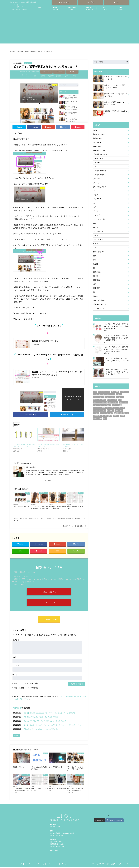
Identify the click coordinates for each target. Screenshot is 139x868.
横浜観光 (96, 279)
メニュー (40, 8)
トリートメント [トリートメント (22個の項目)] (120, 406)
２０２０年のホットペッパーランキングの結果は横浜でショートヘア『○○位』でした (53, 726)
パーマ (95, 227)
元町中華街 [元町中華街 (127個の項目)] (118, 411)
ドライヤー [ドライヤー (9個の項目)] (97, 409)
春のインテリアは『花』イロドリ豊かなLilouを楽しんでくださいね (46, 722)
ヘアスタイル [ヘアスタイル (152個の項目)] (104, 411)
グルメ (95, 210)
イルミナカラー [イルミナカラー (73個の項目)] (110, 395)
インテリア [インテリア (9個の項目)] (120, 395)
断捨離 (95, 263)
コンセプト (56, 8)
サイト (15, 675)
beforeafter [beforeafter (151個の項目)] (102, 390)
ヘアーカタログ (89, 8)
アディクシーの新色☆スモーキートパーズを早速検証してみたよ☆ (116, 358)
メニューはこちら (49, 592)
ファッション (98, 231)
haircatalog (97, 142)
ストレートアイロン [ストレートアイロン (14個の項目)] (108, 406)
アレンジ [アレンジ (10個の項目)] (119, 393)
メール (16, 667)
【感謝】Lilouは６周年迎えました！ (109, 112)
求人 (95, 283)
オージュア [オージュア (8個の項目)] (97, 398)
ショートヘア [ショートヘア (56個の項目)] (123, 401)
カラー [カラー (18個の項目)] (104, 398)
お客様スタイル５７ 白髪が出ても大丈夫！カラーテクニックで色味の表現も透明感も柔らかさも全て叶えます (49, 520)
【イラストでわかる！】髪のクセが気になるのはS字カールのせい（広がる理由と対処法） (116, 348)
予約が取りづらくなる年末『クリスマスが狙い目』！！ (43, 730)
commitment (29, 865)
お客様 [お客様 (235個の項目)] (117, 390)
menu (12, 865)
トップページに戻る (49, 620)
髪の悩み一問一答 (99, 303)
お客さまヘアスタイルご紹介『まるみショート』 (110, 87)
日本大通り (97, 271)
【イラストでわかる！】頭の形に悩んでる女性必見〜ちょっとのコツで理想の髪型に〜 (116, 336)
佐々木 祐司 (31, 467)
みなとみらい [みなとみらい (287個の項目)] (124, 390)
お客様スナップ (98, 158)
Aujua (95, 130)
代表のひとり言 (98, 251)
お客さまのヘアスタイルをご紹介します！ (110, 78)
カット (95, 202)
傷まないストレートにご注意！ (73, 526)
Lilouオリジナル (99, 150)
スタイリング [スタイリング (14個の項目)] (107, 403)
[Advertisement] (69, 28)
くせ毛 (95, 166)
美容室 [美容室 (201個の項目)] (122, 414)
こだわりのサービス (100, 170)
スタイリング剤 (98, 218)
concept (19, 865)
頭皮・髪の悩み (98, 299)
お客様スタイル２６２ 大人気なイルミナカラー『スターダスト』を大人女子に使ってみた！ (116, 370)
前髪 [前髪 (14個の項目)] (124, 411)
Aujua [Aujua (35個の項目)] (95, 390)
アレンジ (96, 182)
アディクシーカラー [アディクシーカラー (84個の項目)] (109, 393)
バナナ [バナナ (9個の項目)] (104, 409)
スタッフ (105, 8)
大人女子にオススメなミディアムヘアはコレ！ (110, 95)
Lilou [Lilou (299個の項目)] (108, 390)
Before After (98, 138)
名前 (15, 658)
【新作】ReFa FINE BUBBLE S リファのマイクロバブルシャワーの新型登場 (49, 714)
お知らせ (18, 708)
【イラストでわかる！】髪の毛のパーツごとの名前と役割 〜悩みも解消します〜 (116, 325)
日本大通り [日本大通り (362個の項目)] (97, 414)
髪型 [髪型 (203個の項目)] (105, 417)
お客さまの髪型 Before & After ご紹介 (111, 104)
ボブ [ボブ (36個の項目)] (111, 411)
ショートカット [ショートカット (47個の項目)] (113, 401)
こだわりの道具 (98, 174)
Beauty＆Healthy (99, 134)
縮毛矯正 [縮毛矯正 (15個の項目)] (116, 414)
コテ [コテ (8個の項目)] (120, 398)
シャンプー (97, 214)
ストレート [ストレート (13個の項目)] (97, 406)
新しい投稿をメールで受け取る (26, 688)
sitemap (63, 865)
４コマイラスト (98, 307)
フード (95, 235)
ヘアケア (96, 243)
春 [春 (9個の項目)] (102, 414)
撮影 (95, 259)
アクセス (121, 8)
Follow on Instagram (115, 821)
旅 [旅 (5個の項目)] (128, 411)
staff (48, 865)
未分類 (95, 275)
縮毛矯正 (96, 287)
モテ (95, 247)
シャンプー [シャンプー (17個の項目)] (97, 401)
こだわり (72, 8)
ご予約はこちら (49, 603)
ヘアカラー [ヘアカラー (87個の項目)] (119, 409)
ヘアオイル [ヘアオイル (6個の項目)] (111, 409)
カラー (95, 206)
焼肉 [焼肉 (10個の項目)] (110, 414)
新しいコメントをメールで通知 (26, 684)
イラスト (96, 194)
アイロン (96, 178)
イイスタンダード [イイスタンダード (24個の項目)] (99, 395)
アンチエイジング (99, 186)
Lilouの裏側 (97, 146)
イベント (96, 190)
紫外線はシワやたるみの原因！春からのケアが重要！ (42, 718)
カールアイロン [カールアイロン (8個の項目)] (112, 398)
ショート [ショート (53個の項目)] (104, 401)
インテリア (97, 198)
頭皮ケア (96, 295)
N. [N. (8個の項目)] (112, 390)
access (55, 865)
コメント (16, 640)
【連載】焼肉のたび (100, 154)
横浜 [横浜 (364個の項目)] (106, 414)
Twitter (48, 481)
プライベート (98, 239)
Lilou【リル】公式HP (109, 865)
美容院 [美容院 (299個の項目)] (95, 417)
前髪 (95, 255)
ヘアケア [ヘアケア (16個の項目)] (96, 411)
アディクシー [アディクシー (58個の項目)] (97, 393)
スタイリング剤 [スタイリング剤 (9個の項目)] (117, 403)
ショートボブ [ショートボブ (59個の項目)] (97, 403)
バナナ (95, 223)
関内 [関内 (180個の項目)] (100, 417)
